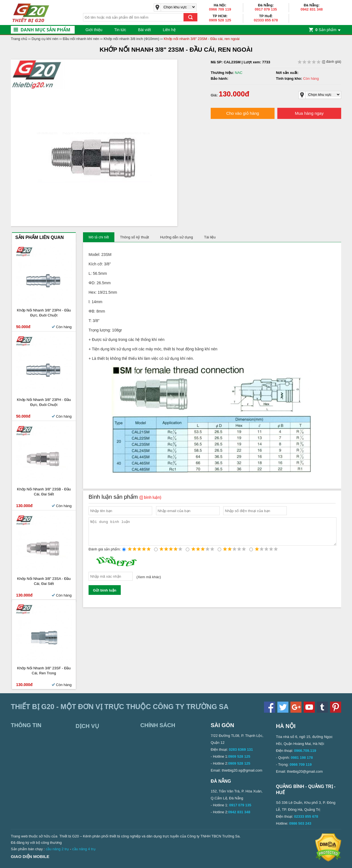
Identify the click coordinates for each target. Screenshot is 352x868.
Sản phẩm (326, 30)
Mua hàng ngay (309, 113)
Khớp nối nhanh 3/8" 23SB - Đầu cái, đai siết (44, 492)
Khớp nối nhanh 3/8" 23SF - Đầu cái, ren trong (44, 671)
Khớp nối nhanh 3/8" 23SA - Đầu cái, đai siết (44, 581)
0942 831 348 (312, 9)
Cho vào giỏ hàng (243, 113)
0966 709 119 (220, 9)
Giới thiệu (94, 30)
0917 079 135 (266, 9)
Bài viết (144, 30)
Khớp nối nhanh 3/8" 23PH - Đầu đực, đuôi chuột (44, 313)
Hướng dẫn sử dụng (177, 237)
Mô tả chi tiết (99, 237)
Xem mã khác (149, 582)
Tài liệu (210, 237)
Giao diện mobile (30, 856)
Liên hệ (169, 30)
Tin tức (120, 30)
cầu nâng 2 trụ (57, 849)
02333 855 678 (266, 20)
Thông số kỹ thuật (134, 237)
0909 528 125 (220, 20)
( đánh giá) (319, 62)
